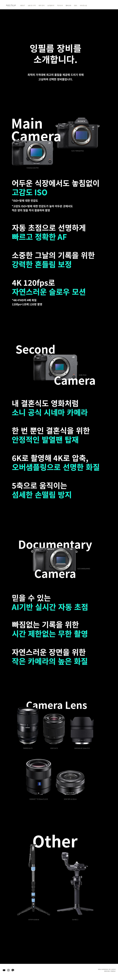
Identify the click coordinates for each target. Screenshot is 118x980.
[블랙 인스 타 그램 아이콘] (8, 970)
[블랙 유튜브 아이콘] (4, 970)
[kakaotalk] (13, 970)
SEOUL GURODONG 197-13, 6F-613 (107, 969)
